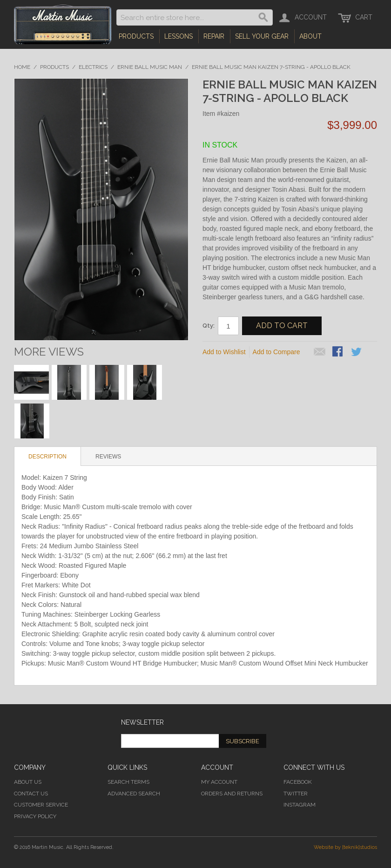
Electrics (93, 67)
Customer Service (41, 805)
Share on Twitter (357, 352)
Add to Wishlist (224, 352)
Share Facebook (338, 352)
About (310, 36)
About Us (28, 782)
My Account (219, 782)
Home (22, 67)
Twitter (296, 794)
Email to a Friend (320, 352)
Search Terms (128, 782)
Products (136, 36)
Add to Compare (276, 352)
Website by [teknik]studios (345, 847)
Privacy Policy (35, 816)
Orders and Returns (232, 794)
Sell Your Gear (262, 36)
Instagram (300, 805)
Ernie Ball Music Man (150, 67)
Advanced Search (134, 794)
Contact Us (31, 794)
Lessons (179, 36)
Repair (214, 36)
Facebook (298, 782)
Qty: (209, 326)
